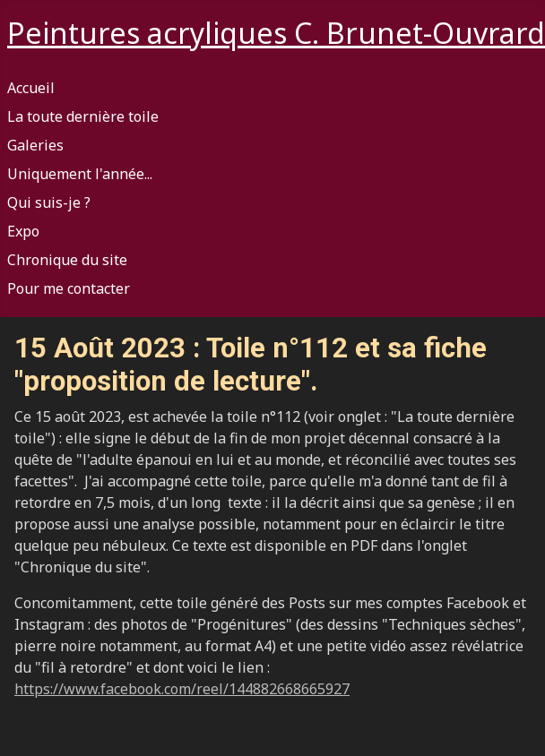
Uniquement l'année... (80, 174)
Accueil (31, 88)
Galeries (35, 145)
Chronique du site (67, 260)
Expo (23, 231)
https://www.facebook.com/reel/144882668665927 (182, 689)
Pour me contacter (69, 288)
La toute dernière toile (83, 116)
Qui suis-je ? (49, 202)
